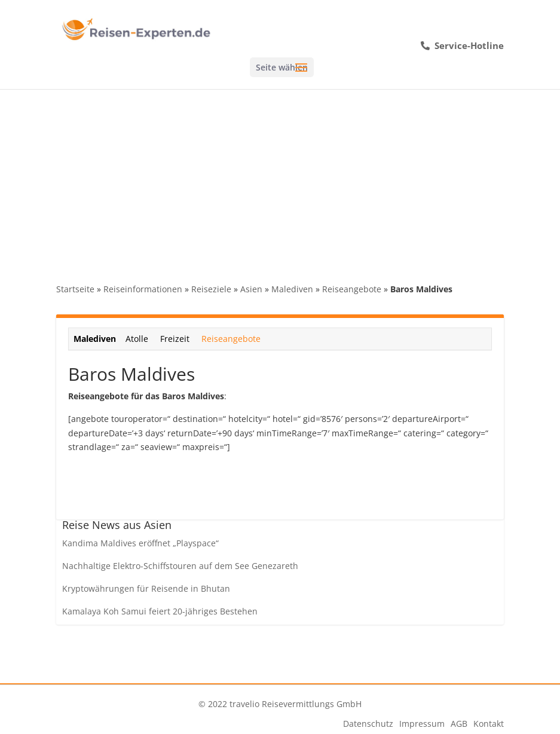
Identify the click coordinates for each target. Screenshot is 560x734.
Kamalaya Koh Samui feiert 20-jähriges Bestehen (160, 611)
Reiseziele (211, 289)
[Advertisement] (280, 179)
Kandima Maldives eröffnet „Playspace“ (140, 543)
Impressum (422, 724)
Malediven (292, 289)
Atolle (137, 339)
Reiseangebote (352, 289)
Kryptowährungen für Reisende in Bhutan (146, 588)
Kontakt (489, 724)
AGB (459, 724)
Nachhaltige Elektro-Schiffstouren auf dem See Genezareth (180, 566)
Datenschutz (368, 724)
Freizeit (175, 339)
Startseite (75, 289)
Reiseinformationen (143, 289)
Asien (251, 289)
